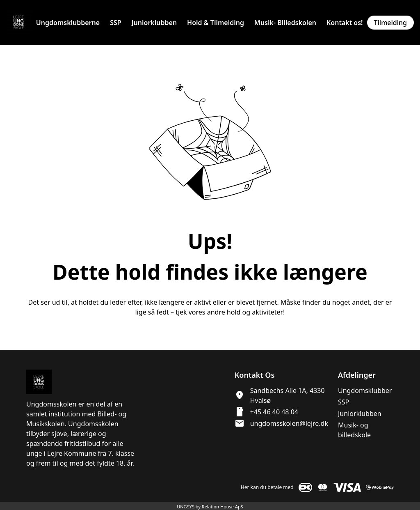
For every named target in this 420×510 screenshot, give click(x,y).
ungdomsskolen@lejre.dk (289, 423)
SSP (344, 402)
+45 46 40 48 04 (274, 412)
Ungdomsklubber (365, 391)
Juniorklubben (360, 414)
